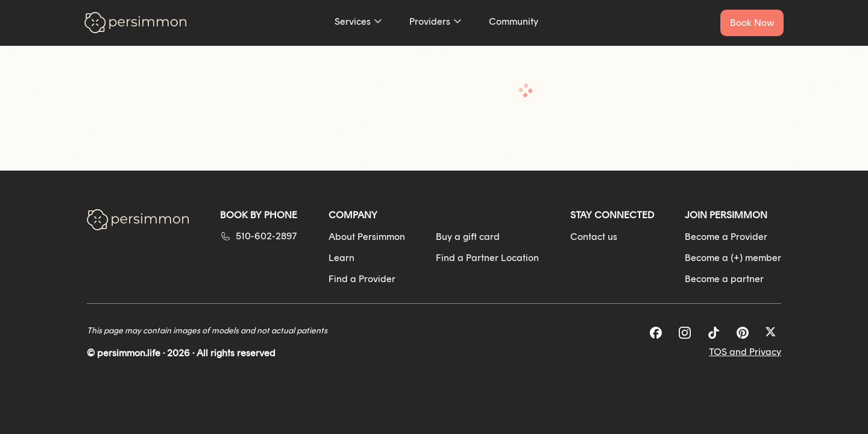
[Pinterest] (743, 333)
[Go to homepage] (136, 23)
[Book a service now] (752, 23)
